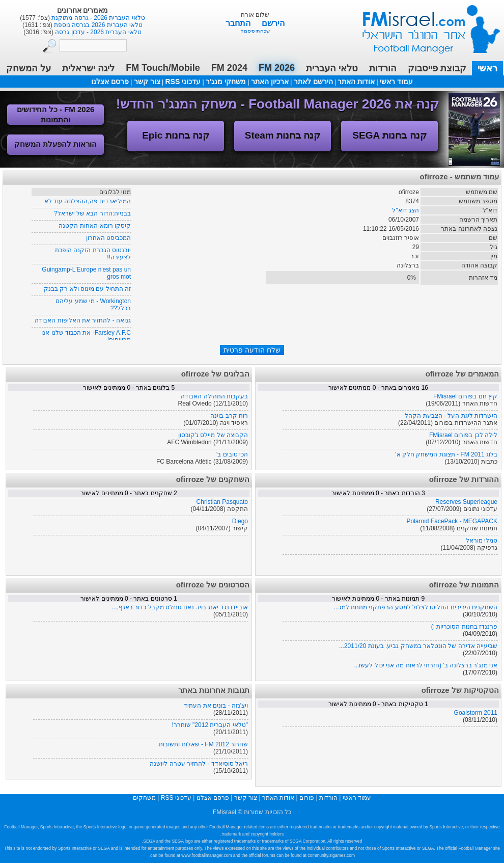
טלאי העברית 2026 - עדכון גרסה (97, 32)
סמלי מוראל (482, 541)
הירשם (273, 23)
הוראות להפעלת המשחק (55, 144)
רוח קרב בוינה (229, 416)
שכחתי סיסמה (255, 31)
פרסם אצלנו (110, 82)
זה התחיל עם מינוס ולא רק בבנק (87, 289)
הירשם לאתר (313, 82)
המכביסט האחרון (108, 238)
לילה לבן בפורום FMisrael (463, 435)
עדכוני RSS (183, 82)
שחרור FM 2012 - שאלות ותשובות (203, 744)
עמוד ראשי (425, 25)
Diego (240, 521)
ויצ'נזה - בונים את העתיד (216, 706)
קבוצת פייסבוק (437, 68)
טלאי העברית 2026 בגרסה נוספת (97, 25)
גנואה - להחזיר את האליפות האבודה (83, 320)
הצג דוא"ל (405, 210)
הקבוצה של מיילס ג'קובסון (213, 435)
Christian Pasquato (222, 502)
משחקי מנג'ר (226, 82)
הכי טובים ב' (232, 454)
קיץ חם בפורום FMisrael (465, 396)
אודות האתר (356, 82)
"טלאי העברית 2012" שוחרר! (210, 725)
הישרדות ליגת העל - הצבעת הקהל (451, 416)
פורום (307, 798)
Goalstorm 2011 (476, 713)
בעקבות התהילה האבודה (214, 396)
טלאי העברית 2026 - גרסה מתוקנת (97, 18)
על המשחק (29, 68)
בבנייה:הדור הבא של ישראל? (92, 213)
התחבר (239, 23)
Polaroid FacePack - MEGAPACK (452, 521)
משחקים (144, 798)
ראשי (487, 68)
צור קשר (147, 82)
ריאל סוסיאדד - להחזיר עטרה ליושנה (199, 764)
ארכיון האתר (270, 82)
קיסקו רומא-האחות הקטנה (95, 226)
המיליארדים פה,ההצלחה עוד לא (88, 201)
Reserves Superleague (466, 502)
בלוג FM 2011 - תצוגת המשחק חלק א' (446, 454)
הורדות (383, 68)
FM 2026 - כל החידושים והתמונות (56, 114)
